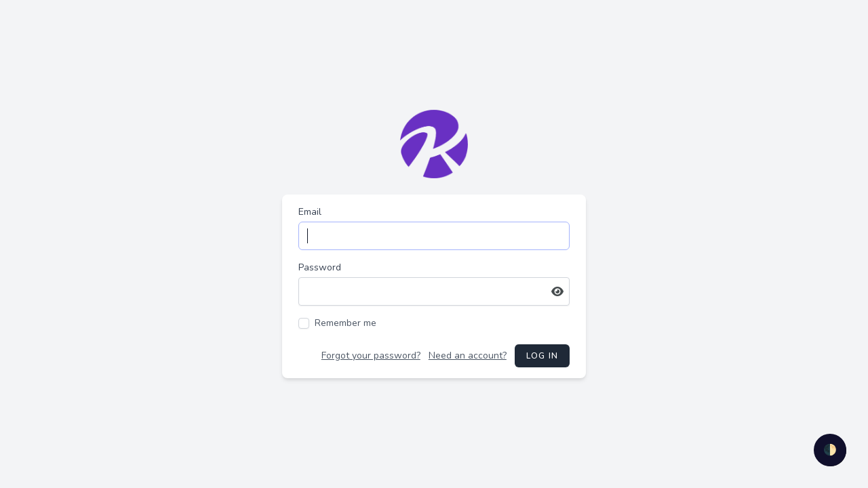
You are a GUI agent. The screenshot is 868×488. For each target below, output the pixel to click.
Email (310, 212)
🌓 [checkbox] (830, 450)
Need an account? (468, 355)
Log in (542, 356)
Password (320, 267)
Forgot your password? (371, 355)
